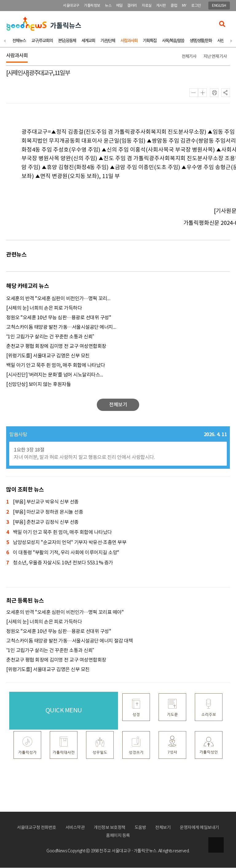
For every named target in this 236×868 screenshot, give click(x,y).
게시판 (161, 6)
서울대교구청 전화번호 (37, 828)
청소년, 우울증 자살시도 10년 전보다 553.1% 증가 (60, 563)
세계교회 (88, 41)
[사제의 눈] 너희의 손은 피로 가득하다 (44, 309)
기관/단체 (108, 41)
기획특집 (150, 41)
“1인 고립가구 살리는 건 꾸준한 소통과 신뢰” (50, 337)
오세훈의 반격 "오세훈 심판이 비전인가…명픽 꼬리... (58, 299)
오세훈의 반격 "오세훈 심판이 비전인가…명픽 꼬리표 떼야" (65, 613)
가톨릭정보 (92, 6)
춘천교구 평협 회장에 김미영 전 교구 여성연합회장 (56, 347)
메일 (119, 6)
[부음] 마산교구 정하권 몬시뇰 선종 (45, 513)
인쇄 (214, 93)
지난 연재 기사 (215, 57)
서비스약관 (75, 828)
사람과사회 (129, 41)
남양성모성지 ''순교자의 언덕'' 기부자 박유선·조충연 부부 (66, 543)
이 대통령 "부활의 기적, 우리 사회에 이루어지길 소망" (63, 553)
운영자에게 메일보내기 (199, 828)
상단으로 (216, 845)
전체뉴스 (19, 41)
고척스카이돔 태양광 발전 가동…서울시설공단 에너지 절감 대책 (70, 641)
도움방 (140, 828)
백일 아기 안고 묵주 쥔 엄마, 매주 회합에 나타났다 (56, 366)
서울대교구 (71, 6)
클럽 (174, 6)
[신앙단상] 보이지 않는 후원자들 (38, 385)
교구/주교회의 (42, 41)
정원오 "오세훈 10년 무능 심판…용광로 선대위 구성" (59, 318)
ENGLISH (219, 6)
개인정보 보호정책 (110, 828)
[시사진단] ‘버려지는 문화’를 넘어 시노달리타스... (55, 375)
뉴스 (108, 6)
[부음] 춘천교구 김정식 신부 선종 (42, 523)
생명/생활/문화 (201, 41)
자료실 (147, 6)
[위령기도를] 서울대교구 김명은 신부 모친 (48, 356)
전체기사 (189, 57)
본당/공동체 (67, 41)
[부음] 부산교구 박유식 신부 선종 (42, 502)
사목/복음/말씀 (173, 41)
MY (184, 6)
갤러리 (132, 6)
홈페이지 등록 (118, 836)
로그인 (196, 6)
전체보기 (163, 828)
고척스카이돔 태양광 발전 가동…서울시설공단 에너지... (61, 328)
